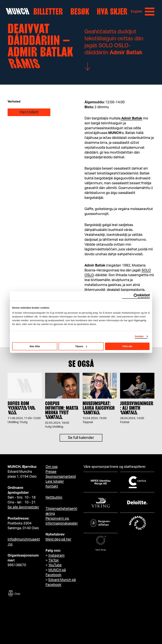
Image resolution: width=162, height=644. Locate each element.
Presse (51, 472)
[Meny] (150, 12)
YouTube (55, 565)
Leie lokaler (55, 481)
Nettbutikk (54, 497)
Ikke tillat (35, 346)
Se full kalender (81, 440)
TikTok (54, 560)
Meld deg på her (58, 539)
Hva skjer (112, 12)
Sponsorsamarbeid (61, 477)
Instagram (56, 555)
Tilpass (81, 346)
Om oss (52, 467)
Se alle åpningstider (23, 507)
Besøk (80, 12)
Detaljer (139, 336)
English (136, 11)
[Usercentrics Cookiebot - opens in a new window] (136, 296)
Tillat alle (127, 346)
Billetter (48, 12)
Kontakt (52, 486)
